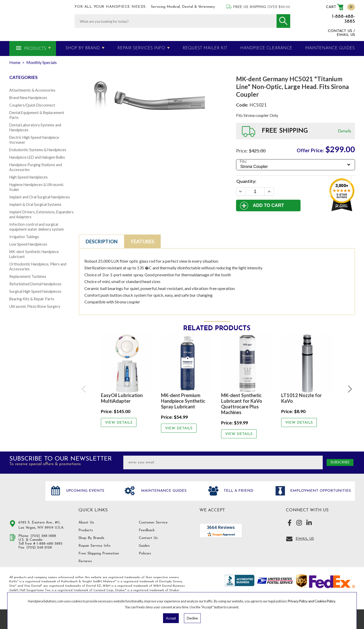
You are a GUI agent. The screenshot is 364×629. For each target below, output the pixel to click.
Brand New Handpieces (28, 98)
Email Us (305, 539)
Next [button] (350, 389)
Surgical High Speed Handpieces (35, 291)
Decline (192, 618)
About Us (86, 523)
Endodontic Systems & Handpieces (38, 150)
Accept (171, 618)
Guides (144, 546)
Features (143, 241)
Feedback (147, 530)
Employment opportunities (320, 491)
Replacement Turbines (28, 276)
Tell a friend (238, 491)
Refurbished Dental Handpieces (35, 284)
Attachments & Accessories (32, 90)
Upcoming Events (84, 491)
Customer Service (153, 523)
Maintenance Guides (163, 491)
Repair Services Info (141, 48)
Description (102, 241)
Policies (145, 554)
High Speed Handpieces (29, 177)
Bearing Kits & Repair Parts (32, 299)
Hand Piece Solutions (24, 496)
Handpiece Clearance (266, 48)
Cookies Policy (325, 601)
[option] (127, 381)
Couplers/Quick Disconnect (32, 105)
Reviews (85, 561)
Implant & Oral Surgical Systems (35, 204)
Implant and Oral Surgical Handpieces (40, 197)
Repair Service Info (94, 546)
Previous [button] (84, 389)
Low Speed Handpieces (28, 244)
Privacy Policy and (301, 601)
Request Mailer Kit (205, 48)
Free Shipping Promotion (99, 554)
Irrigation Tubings (24, 237)
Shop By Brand (83, 48)
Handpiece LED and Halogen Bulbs (37, 157)
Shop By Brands (91, 538)
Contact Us (148, 538)
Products (35, 49)
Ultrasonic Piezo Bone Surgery (35, 306)
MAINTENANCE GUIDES (330, 48)
